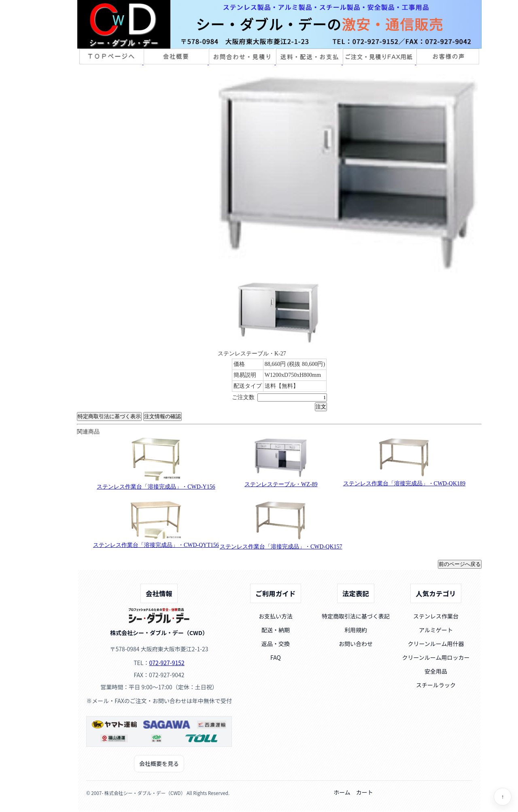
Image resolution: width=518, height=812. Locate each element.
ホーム (342, 792)
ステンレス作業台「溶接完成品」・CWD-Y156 (156, 487)
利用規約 (356, 630)
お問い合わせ (356, 644)
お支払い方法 (276, 616)
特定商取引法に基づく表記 (356, 616)
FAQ (276, 657)
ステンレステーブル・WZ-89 (281, 484)
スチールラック (436, 685)
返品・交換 (276, 644)
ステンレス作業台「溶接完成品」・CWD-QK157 (281, 547)
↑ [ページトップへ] (503, 797)
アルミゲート (436, 630)
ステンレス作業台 (436, 616)
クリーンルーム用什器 (436, 644)
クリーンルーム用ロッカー (436, 657)
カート (365, 792)
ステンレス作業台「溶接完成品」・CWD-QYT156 (156, 545)
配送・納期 (276, 630)
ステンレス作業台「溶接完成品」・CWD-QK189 (404, 484)
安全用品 (436, 671)
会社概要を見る (159, 763)
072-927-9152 (167, 663)
